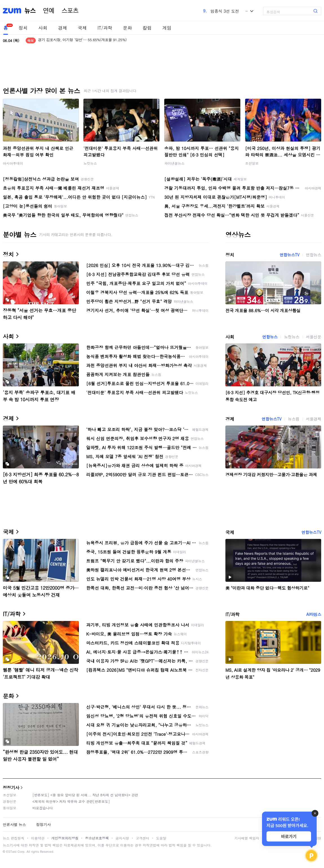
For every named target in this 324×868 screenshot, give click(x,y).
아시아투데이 (13, 163)
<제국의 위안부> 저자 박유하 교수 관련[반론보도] (71, 801)
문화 (127, 28)
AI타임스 (314, 614)
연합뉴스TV (289, 255)
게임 (167, 28)
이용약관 (38, 838)
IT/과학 (105, 28)
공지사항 (122, 838)
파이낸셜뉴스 (174, 163)
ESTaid (11, 852)
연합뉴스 (314, 255)
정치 (23, 28)
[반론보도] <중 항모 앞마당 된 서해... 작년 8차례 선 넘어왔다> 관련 (85, 795)
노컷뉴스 (90, 163)
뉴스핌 (294, 419)
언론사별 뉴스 (14, 824)
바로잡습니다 (43, 808)
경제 (63, 28)
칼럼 (147, 28)
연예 (49, 11)
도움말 (161, 838)
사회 (43, 28)
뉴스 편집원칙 (14, 838)
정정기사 (11, 787)
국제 (82, 28)
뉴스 (30, 11)
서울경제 (314, 419)
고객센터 (143, 838)
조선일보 (252, 163)
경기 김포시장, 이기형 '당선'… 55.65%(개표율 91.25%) (82, 40)
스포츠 (70, 11)
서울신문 (314, 337)
